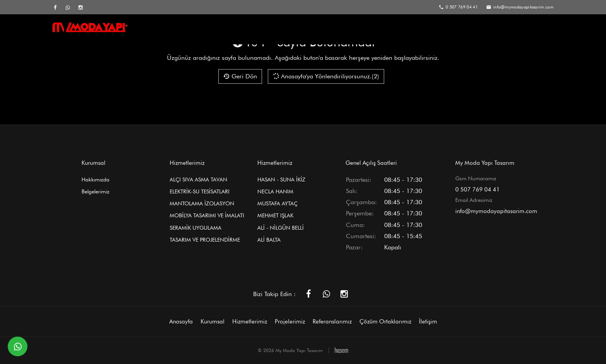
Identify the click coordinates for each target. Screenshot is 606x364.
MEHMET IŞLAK (275, 215)
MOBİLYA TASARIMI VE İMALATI (207, 215)
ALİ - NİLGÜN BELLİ (281, 228)
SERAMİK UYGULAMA (196, 228)
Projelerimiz (372, 30)
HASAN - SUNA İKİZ (281, 179)
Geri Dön (240, 76)
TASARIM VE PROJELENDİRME (205, 240)
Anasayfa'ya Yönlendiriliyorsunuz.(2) (326, 76)
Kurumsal (274, 30)
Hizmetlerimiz (322, 30)
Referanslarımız (424, 30)
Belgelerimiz (95, 191)
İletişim (540, 30)
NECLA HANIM (275, 191)
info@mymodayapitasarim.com (496, 211)
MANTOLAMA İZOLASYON (202, 203)
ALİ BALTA (269, 240)
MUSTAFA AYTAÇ (277, 203)
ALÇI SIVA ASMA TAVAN (198, 179)
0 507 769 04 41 (477, 190)
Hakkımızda (95, 179)
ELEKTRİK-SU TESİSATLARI (200, 191)
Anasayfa (231, 30)
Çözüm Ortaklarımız (486, 30)
